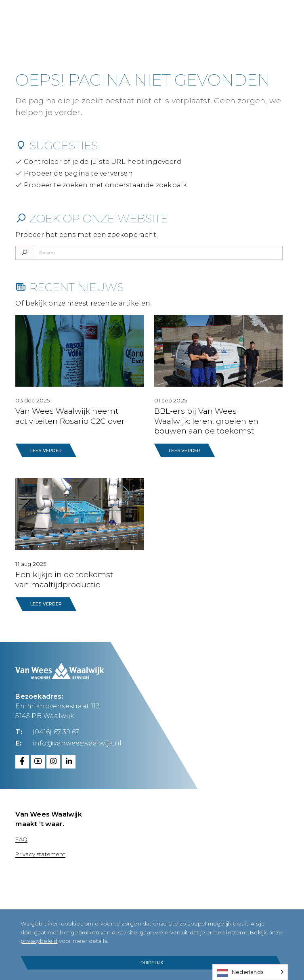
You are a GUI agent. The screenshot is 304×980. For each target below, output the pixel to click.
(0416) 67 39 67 (56, 731)
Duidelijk (152, 963)
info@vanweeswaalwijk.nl (77, 742)
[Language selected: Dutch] (250, 972)
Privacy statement (40, 853)
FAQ (21, 838)
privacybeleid (82, 941)
